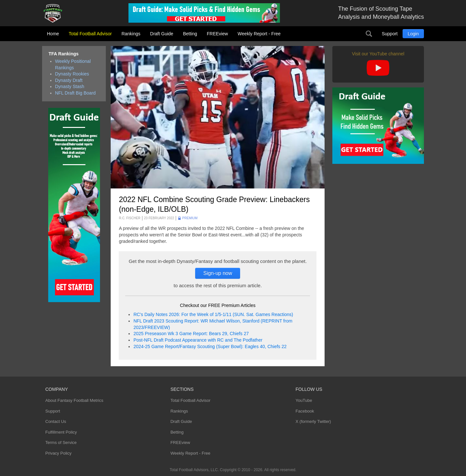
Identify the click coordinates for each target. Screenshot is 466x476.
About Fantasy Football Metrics (74, 400)
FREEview (217, 34)
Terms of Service (61, 442)
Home (53, 34)
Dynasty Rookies (72, 74)
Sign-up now (218, 273)
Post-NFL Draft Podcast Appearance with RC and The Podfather (198, 340)
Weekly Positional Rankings (73, 64)
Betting (190, 34)
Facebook (305, 411)
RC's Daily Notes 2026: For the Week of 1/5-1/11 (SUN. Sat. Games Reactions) (213, 314)
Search (369, 34)
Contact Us (56, 421)
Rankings (131, 34)
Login (413, 34)
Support (390, 34)
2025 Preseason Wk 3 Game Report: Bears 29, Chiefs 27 (191, 334)
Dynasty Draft (69, 80)
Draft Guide (162, 34)
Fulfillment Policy (61, 432)
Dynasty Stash (70, 86)
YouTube (304, 400)
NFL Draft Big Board (75, 93)
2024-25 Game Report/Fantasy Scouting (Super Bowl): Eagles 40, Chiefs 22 (210, 346)
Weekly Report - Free (259, 34)
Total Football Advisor (90, 34)
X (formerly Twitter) (313, 421)
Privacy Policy (58, 453)
